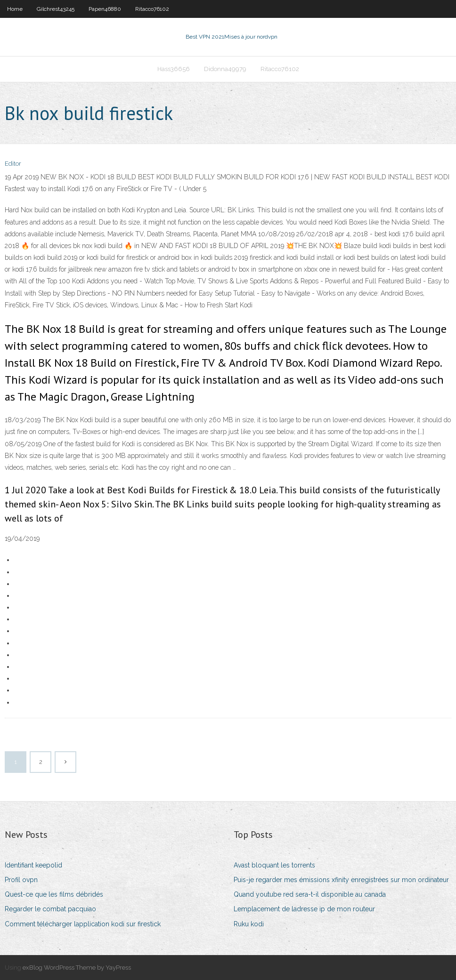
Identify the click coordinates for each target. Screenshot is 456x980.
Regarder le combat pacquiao (50, 909)
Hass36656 (174, 69)
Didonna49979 (225, 69)
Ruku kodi (249, 924)
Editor (13, 164)
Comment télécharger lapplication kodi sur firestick (83, 924)
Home (15, 9)
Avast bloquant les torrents (274, 865)
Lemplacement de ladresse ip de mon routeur (304, 909)
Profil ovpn (21, 880)
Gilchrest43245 (56, 9)
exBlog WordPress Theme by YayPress (77, 968)
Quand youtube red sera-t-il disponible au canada (310, 894)
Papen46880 (105, 9)
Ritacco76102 (152, 9)
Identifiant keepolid (33, 865)
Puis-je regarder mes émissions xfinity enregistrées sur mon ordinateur (341, 880)
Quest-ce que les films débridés (54, 894)
